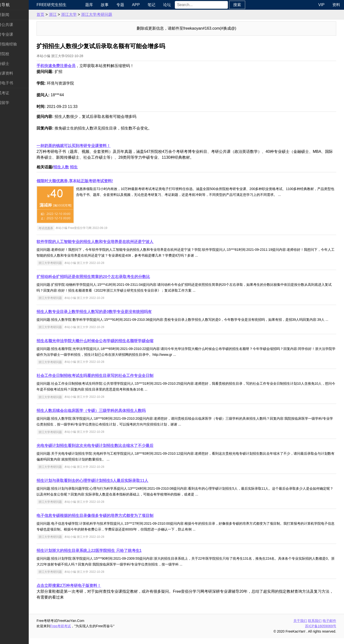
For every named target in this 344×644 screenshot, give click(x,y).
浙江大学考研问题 (107, 14)
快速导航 (12, 5)
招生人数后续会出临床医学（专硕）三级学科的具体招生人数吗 (101, 416)
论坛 (176, 5)
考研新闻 (12, 15)
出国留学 (12, 103)
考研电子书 (14, 83)
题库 (98, 5)
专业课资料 (14, 73)
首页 (51, 14)
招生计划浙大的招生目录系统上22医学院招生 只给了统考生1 (99, 556)
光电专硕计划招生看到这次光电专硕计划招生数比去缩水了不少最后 (105, 451)
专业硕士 (12, 64)
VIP (321, 5)
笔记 (160, 5)
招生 (84, 167)
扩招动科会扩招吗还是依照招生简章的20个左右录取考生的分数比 (103, 277)
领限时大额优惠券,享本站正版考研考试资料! (85, 181)
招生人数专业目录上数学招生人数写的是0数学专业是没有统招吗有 (104, 312)
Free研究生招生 (62, 5)
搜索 (245, 5)
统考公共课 (14, 25)
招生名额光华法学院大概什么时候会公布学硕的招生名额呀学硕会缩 (105, 347)
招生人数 (71, 167)
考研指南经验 (16, 44)
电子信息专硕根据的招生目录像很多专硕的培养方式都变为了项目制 (105, 521)
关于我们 (300, 627)
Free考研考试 (71, 632)
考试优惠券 (56, 228)
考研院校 (12, 54)
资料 (336, 5)
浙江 (63, 14)
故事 (113, 5)
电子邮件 (329, 627)
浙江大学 (79, 14)
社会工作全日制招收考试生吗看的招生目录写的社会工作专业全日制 (105, 381)
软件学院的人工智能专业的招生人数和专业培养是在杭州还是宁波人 (105, 242)
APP (144, 5)
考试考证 (12, 93)
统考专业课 (14, 34)
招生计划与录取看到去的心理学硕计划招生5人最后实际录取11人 (103, 486)
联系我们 (315, 627)
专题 (129, 5)
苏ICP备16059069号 (321, 632)
